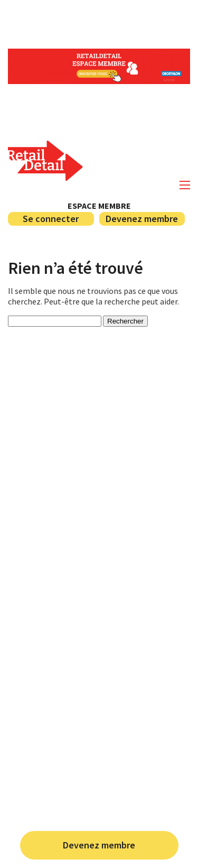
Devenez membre (99, 845)
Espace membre (99, 206)
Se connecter (51, 219)
